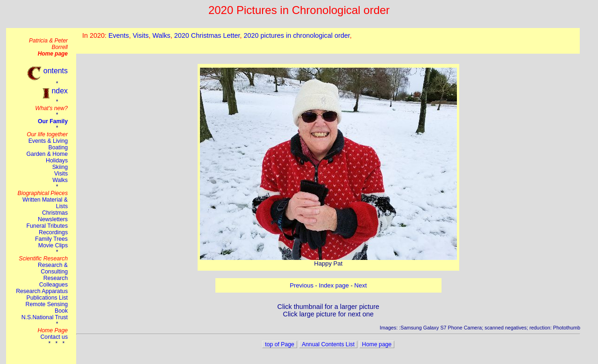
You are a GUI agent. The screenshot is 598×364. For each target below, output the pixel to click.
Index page (334, 285)
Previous (302, 285)
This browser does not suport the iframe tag (328, 41)
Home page (377, 344)
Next (360, 285)
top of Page (280, 344)
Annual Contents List (328, 344)
